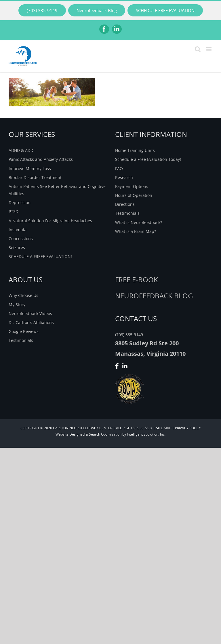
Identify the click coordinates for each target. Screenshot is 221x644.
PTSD (14, 211)
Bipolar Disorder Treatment (35, 177)
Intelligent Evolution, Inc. (146, 434)
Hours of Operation (134, 195)
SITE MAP (164, 428)
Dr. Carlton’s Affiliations (31, 322)
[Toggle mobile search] (198, 49)
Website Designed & (72, 434)
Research (124, 177)
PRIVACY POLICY (188, 428)
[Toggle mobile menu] (209, 49)
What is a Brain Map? (136, 231)
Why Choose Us (23, 295)
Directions (125, 204)
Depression (20, 203)
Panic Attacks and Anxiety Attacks (41, 159)
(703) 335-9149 (129, 335)
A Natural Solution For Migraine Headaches (50, 221)
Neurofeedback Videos (30, 313)
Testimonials (127, 213)
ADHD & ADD (21, 150)
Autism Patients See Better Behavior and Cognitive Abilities (57, 190)
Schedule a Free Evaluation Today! (148, 159)
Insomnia (18, 230)
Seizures (17, 247)
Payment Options (132, 186)
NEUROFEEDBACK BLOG (154, 296)
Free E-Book (137, 279)
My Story (17, 305)
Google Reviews (24, 331)
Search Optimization (105, 434)
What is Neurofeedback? (139, 222)
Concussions (21, 239)
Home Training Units (135, 150)
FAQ (119, 168)
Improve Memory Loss (30, 168)
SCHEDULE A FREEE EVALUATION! (40, 256)
